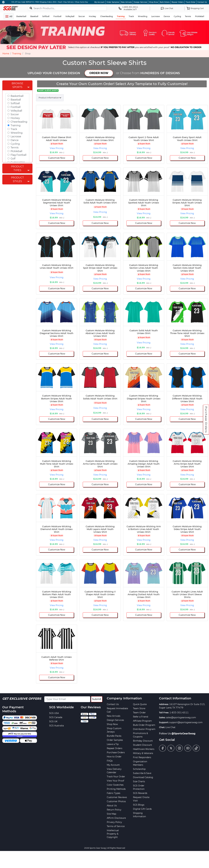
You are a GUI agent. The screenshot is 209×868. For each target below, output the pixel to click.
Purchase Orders (206, 420)
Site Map (111, 814)
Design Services (140, 2)
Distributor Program (144, 729)
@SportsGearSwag (183, 734)
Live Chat (170, 727)
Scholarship (139, 769)
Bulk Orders (165, 2)
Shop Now (154, 2)
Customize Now (57, 158)
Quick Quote (140, 704)
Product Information (49, 98)
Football (16, 107)
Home (6, 54)
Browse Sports (17, 85)
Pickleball (16, 151)
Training (17, 54)
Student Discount (142, 745)
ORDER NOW (99, 73)
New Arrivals (126, 2)
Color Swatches (115, 785)
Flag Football (18, 155)
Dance (15, 140)
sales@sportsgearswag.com (181, 717)
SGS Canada (56, 717)
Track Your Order (116, 777)
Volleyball (16, 111)
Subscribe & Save (142, 773)
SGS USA (54, 713)
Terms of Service (116, 826)
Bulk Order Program (144, 725)
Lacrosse (16, 136)
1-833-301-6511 (179, 713)
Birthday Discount (143, 741)
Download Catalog (143, 777)
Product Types (17, 168)
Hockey (15, 118)
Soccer (15, 114)
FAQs (110, 761)
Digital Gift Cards (142, 809)
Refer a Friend (141, 717)
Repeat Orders (178, 2)
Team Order (139, 713)
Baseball (16, 100)
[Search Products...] (67, 8)
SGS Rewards (140, 793)
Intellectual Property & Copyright (113, 834)
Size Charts (139, 781)
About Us (112, 806)
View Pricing (57, 148)
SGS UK (53, 721)
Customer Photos (116, 801)
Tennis (15, 148)
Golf (13, 159)
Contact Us (202, 2)
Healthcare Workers (144, 749)
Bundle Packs (114, 736)
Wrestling (17, 133)
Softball (15, 103)
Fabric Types (114, 793)
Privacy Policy (114, 822)
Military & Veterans (143, 753)
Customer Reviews (117, 797)
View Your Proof (115, 781)
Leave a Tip (113, 744)
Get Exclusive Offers (22, 699)
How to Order (114, 757)
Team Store (139, 708)
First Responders (142, 757)
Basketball (17, 96)
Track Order (190, 2)
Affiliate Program (142, 721)
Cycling (15, 144)
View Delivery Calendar (114, 771)
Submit (97, 699)
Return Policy (114, 810)
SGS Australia (56, 726)
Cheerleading (19, 122)
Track (14, 129)
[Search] (31, 8)
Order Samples (113, 2)
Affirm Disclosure (116, 818)
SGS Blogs (139, 805)
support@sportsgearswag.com (186, 722)
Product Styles (17, 179)
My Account (99, 2)
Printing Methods (116, 789)
